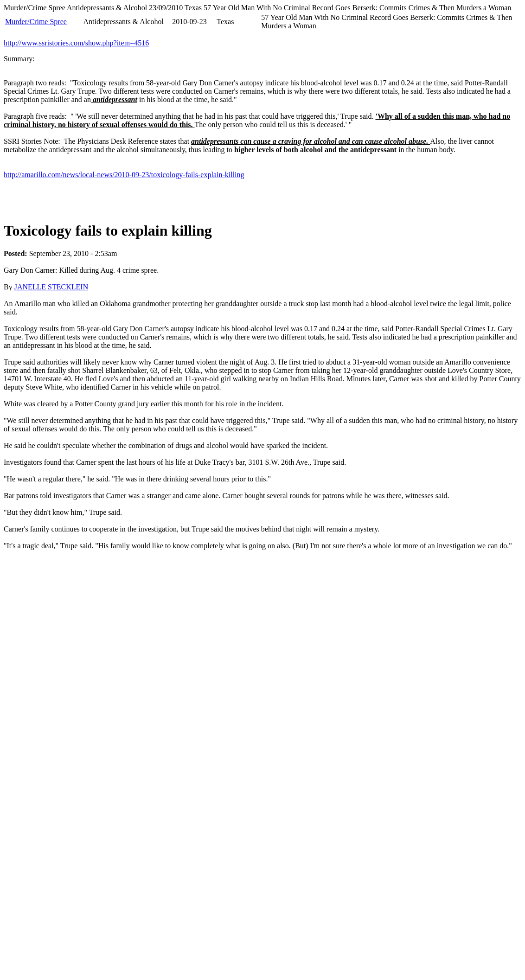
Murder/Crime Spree (36, 22)
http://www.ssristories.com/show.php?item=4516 (76, 43)
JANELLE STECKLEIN (51, 287)
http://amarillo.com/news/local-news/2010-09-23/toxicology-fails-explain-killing (124, 175)
